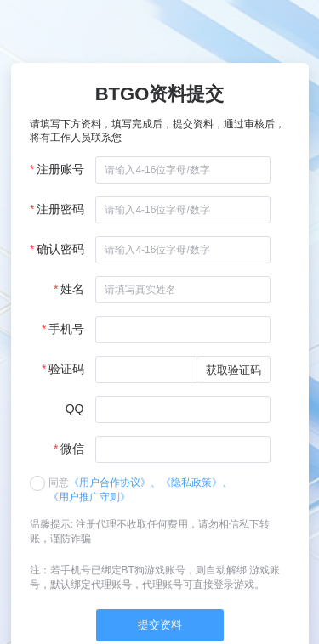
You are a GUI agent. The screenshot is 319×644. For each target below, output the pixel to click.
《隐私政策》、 (197, 483)
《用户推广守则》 (89, 497)
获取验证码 (234, 370)
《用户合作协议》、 (115, 483)
